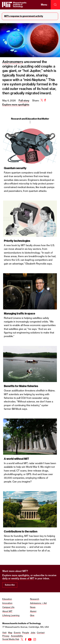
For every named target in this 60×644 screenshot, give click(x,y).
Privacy (6, 636)
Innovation (7, 603)
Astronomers (13, 62)
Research (35, 599)
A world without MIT (16, 459)
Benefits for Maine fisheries (21, 386)
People (26, 633)
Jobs (33, 633)
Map (10, 633)
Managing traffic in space (20, 314)
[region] (30, 308)
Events (17, 633)
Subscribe (10, 585)
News (33, 607)
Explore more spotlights (16, 105)
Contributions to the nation (21, 531)
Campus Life (8, 607)
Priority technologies (17, 241)
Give (32, 615)
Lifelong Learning (11, 615)
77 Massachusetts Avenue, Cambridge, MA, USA (26, 627)
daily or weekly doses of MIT (18, 578)
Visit (4, 633)
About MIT (7, 611)
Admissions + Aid (38, 603)
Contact (41, 633)
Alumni (33, 611)
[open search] (55, 5)
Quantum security (15, 168)
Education (7, 599)
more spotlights (20, 575)
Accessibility (17, 636)
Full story (24, 101)
